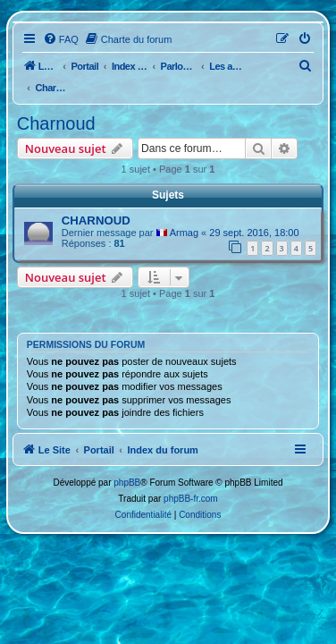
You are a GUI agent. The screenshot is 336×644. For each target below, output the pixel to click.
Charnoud (56, 123)
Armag (184, 233)
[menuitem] (61, 39)
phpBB (127, 483)
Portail (84, 66)
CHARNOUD (96, 220)
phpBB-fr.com (191, 499)
